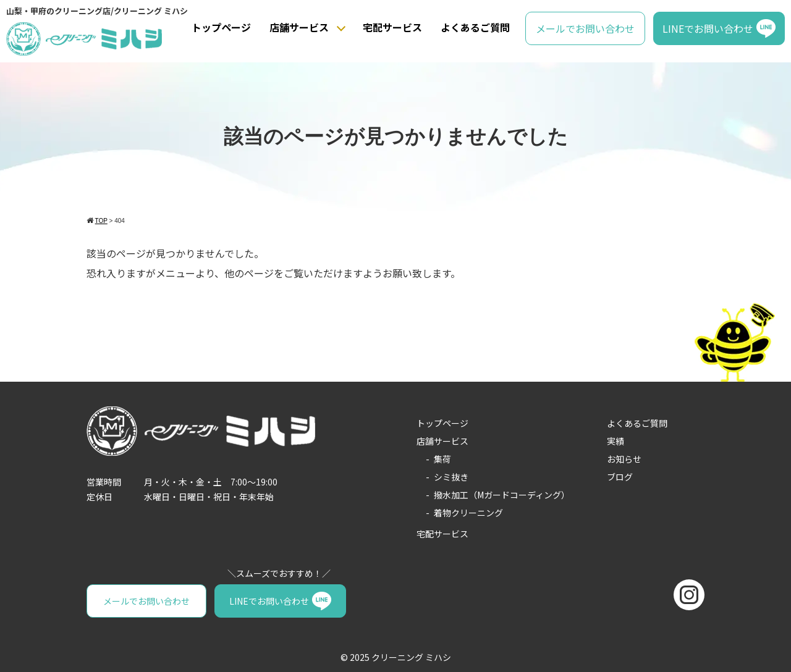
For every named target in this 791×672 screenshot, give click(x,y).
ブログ (620, 477)
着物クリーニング (468, 513)
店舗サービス (299, 27)
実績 (615, 441)
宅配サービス (392, 27)
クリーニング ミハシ (411, 657)
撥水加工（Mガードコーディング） (502, 495)
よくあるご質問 (475, 27)
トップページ (221, 27)
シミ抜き (451, 477)
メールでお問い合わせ (585, 28)
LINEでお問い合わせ (708, 28)
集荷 (442, 459)
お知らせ (624, 459)
